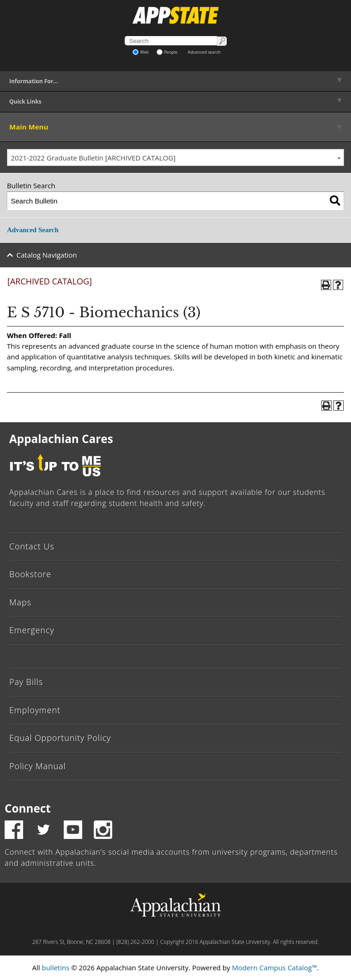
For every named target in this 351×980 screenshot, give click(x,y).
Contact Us (32, 546)
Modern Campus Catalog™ (274, 968)
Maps (20, 602)
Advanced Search (33, 230)
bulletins (55, 968)
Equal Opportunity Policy (60, 738)
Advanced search (204, 52)
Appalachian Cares (61, 439)
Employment (35, 710)
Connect (28, 808)
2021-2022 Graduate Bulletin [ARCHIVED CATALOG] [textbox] (94, 158)
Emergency (32, 630)
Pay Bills (26, 682)
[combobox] (175, 158)
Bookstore (30, 574)
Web (141, 52)
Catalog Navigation (47, 255)
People (167, 52)
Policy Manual (37, 766)
